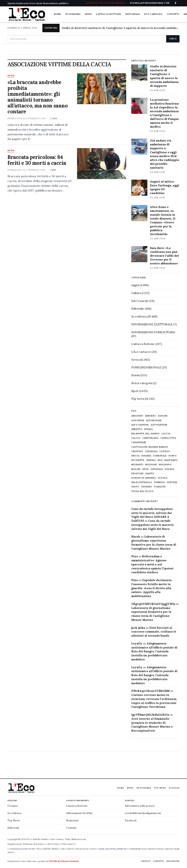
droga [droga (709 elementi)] (136, 456)
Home (57, 14)
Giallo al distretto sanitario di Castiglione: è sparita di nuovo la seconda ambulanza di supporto (121, 28)
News (88, 14)
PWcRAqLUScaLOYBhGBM (150, 691)
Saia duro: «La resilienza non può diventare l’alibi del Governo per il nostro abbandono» (164, 256)
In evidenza (73, 14)
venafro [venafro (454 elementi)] (147, 487)
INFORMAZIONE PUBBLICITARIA (153, 332)
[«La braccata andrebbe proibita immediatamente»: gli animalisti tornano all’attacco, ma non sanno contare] (102, 89)
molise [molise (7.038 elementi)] (136, 469)
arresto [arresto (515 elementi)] (137, 429)
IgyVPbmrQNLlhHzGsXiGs (150, 715)
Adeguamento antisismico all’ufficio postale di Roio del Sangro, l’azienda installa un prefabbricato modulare (154, 651)
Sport (135, 391)
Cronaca (13, 806)
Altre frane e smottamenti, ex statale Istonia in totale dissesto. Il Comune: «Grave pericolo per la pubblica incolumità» (163, 220)
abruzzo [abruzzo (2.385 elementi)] (150, 416)
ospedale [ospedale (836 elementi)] (157, 469)
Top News (160, 788)
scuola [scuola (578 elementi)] (163, 478)
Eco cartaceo (153, 14)
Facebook (131, 820)
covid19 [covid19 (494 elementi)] (165, 451)
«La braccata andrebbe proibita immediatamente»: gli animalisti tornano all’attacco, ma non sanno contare (38, 97)
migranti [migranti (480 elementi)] (137, 465)
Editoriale (133, 14)
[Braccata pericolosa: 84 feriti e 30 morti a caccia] (102, 163)
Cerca (173, 39)
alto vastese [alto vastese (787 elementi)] (140, 425)
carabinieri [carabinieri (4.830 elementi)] (139, 442)
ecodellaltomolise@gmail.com (143, 813)
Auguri (135, 285)
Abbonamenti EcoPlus (79, 813)
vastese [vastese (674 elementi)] (172, 482)
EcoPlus (174, 788)
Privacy (146, 861)
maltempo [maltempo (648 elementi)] (171, 460)
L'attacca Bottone (109, 14)
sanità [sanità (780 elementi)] (150, 474)
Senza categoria (142, 383)
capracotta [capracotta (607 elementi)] (168, 438)
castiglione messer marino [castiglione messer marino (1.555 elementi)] (150, 447)
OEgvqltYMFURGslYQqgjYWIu (153, 604)
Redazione (72, 820)
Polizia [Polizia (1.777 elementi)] (170, 469)
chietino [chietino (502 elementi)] (137, 451)
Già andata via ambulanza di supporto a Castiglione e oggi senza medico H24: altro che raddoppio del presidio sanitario (165, 154)
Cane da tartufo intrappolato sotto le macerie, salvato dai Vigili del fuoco (153, 525)
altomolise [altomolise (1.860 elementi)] (154, 420)
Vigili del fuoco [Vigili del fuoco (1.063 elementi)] (142, 491)
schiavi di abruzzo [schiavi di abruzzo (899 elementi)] (144, 478)
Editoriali (13, 828)
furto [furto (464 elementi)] (173, 456)
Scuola (136, 375)
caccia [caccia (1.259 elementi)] (166, 434)
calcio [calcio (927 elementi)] (136, 438)
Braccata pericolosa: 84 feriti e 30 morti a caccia (37, 160)
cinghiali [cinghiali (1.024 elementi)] (151, 451)
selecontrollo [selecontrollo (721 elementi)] (142, 482)
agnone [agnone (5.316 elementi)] (163, 416)
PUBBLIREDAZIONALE (146, 367)
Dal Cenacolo (140, 301)
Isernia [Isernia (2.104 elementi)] (151, 460)
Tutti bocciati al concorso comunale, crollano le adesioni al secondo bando (154, 632)
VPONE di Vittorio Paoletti (64, 861)
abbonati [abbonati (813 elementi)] (137, 416)
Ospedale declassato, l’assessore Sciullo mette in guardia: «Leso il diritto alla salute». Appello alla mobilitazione (152, 588)
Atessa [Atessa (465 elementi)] (149, 429)
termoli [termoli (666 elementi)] (160, 482)
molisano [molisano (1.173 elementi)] (165, 465)
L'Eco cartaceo (141, 352)
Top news (138, 399)
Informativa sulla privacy (140, 806)
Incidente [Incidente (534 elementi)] (138, 460)
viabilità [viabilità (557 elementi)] (160, 487)
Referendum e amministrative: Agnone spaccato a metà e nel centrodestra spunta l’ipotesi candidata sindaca (152, 564)
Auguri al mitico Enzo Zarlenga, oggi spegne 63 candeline (165, 187)
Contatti (173, 14)
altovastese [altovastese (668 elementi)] (159, 425)
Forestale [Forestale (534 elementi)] (160, 456)
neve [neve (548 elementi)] (146, 469)
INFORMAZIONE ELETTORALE (152, 324)
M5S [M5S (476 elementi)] (160, 460)
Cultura (136, 293)
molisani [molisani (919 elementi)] (151, 465)
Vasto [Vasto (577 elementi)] (135, 487)
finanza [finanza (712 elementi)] (147, 456)
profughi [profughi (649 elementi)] (137, 474)
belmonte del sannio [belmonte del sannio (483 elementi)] (145, 434)
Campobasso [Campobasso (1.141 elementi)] (150, 438)
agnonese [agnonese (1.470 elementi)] (138, 420)
